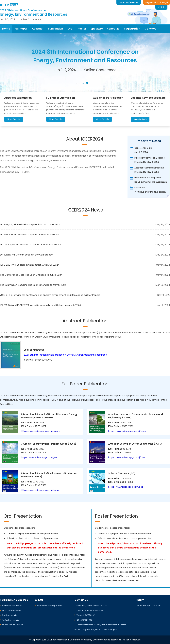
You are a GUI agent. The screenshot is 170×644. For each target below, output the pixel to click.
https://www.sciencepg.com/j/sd (126, 487)
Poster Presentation (11, 620)
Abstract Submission (11, 610)
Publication (56, 29)
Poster (82, 29)
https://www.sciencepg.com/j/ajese (127, 431)
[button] (83, 83)
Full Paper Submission (12, 605)
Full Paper (21, 29)
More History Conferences (149, 605)
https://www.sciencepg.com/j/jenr (39, 457)
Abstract (38, 29)
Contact (150, 29)
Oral (70, 29)
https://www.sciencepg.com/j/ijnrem (41, 431)
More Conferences (129, 2)
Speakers (97, 29)
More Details (14, 119)
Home (6, 29)
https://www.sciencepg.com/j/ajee (127, 457)
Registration (152, 2)
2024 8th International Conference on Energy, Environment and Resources (65, 355)
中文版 (161, 7)
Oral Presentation (10, 615)
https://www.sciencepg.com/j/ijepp (40, 490)
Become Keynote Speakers (49, 605)
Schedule (113, 29)
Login (165, 2)
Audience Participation (12, 625)
